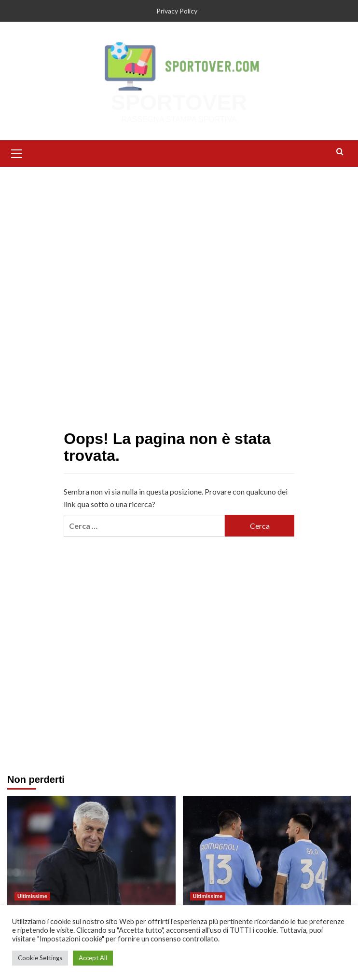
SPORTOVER (179, 102)
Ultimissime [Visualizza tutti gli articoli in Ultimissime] (32, 896)
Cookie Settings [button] (40, 958)
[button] (17, 152)
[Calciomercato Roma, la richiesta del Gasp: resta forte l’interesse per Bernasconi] (91, 851)
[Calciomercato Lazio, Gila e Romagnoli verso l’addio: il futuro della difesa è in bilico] (267, 851)
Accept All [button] (93, 958)
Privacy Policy (177, 11)
